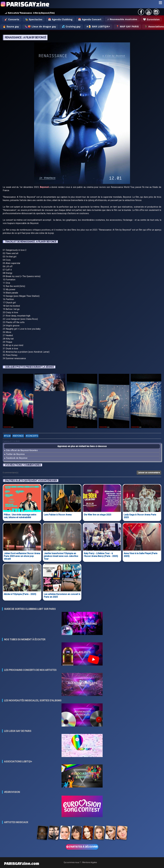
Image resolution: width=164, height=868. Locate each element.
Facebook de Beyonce (17, 458)
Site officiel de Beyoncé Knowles (22, 450)
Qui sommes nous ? (72, 862)
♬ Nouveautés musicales (122, 19)
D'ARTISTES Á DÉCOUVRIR (82, 847)
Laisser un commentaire (149, 473)
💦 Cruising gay (71, 27)
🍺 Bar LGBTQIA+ (99, 27)
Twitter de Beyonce (15, 454)
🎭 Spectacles (34, 19)
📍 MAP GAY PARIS (127, 27)
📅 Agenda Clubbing (60, 19)
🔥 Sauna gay (11, 27)
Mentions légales (90, 862)
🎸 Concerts (12, 19)
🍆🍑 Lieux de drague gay (40, 27)
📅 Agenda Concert (90, 19)
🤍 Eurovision (151, 19)
